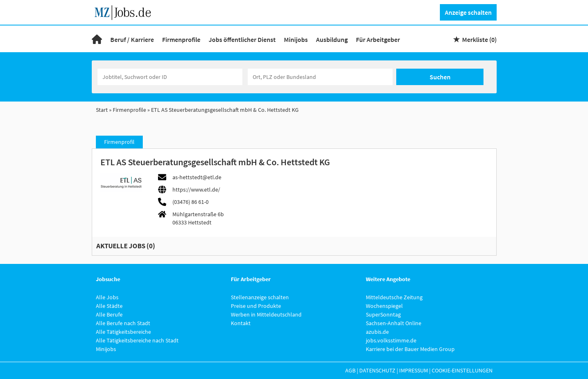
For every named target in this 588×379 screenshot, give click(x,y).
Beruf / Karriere (132, 39)
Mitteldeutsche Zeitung (394, 297)
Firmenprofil (119, 142)
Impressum (414, 370)
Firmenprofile (181, 39)
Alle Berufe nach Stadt (123, 323)
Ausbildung (332, 39)
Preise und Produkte (256, 306)
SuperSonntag (383, 314)
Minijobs (296, 39)
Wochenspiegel (384, 306)
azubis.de (377, 332)
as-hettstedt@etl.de (197, 177)
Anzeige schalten (468, 12)
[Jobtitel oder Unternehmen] (170, 77)
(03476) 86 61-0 (191, 202)
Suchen (440, 77)
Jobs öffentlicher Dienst (242, 39)
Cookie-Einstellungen (462, 370)
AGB (350, 370)
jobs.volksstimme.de (391, 340)
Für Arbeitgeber (378, 39)
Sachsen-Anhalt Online (394, 323)
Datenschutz (377, 370)
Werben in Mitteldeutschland (266, 314)
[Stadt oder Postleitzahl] (320, 77)
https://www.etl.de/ (196, 189)
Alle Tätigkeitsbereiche (123, 332)
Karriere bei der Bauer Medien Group (410, 349)
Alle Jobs (107, 297)
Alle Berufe (109, 314)
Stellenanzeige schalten (260, 297)
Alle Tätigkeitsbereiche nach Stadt (137, 340)
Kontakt (241, 323)
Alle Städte (109, 306)
